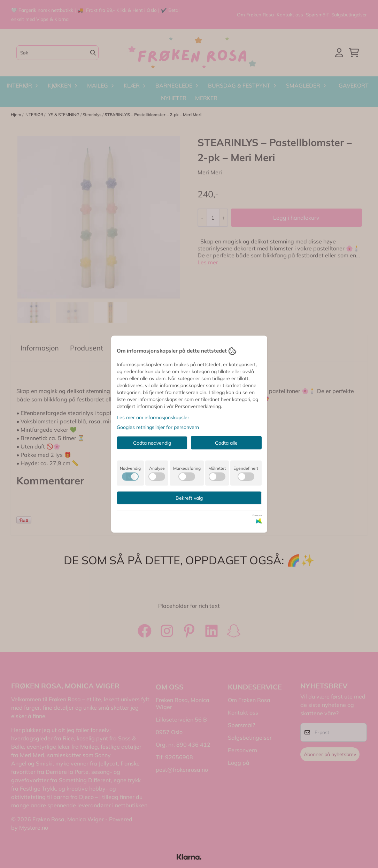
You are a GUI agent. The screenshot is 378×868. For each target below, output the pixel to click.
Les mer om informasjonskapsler (153, 417)
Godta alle (226, 443)
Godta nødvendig (152, 443)
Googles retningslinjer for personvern (158, 427)
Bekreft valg (189, 498)
